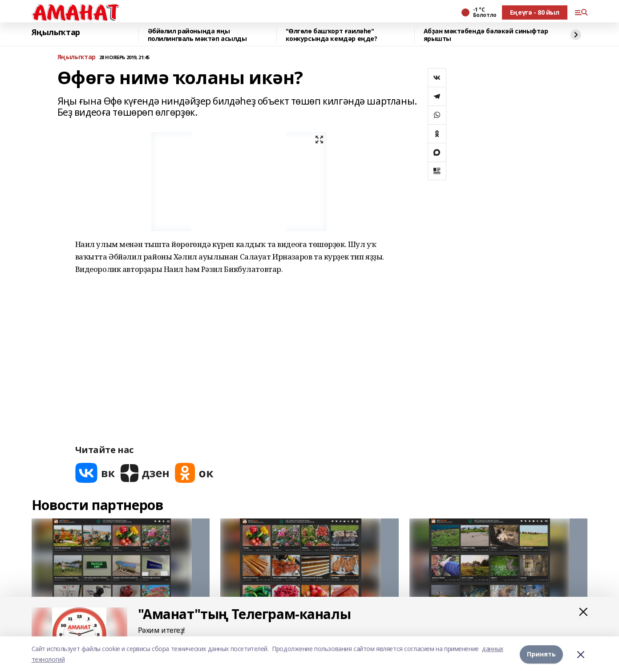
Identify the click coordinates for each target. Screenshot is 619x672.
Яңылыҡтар (56, 32)
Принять (541, 654)
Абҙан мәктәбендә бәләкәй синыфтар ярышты (486, 35)
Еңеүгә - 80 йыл (535, 12)
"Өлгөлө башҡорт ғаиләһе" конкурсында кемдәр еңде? (332, 35)
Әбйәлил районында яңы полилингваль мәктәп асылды (197, 35)
